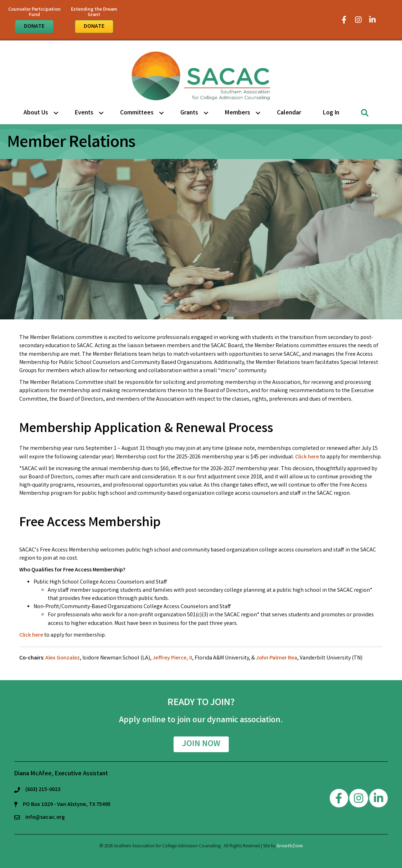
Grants (189, 113)
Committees (137, 113)
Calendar (289, 113)
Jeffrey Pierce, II (172, 658)
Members (238, 113)
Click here (307, 457)
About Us (36, 113)
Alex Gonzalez (63, 658)
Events (84, 113)
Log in (331, 113)
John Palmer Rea (277, 658)
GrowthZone (290, 846)
